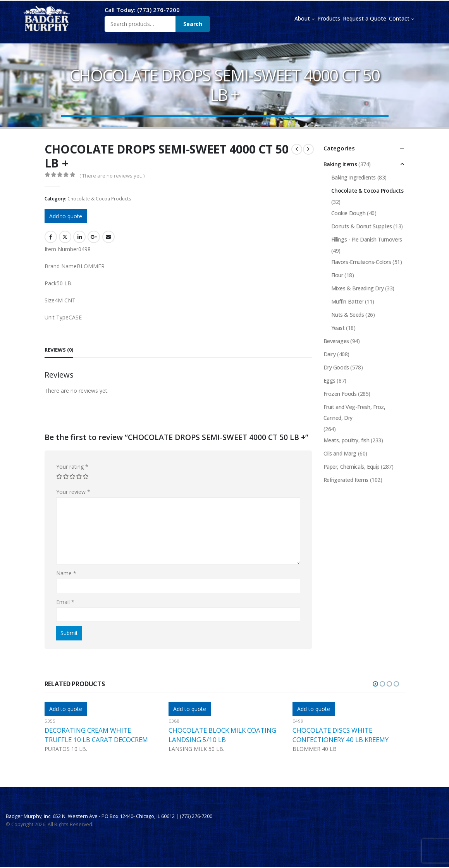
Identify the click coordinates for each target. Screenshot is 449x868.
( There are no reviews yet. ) (112, 176)
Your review (73, 492)
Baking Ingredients (354, 177)
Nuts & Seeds (348, 315)
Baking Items (340, 164)
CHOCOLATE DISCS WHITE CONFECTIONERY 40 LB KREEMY (341, 735)
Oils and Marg (340, 453)
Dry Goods (336, 367)
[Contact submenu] (413, 19)
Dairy (330, 354)
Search (193, 24)
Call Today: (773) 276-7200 (142, 10)
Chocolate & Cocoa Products (99, 199)
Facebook (51, 237)
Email (108, 237)
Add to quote (66, 216)
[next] (308, 149)
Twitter (65, 237)
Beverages (336, 341)
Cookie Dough (348, 213)
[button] (375, 684)
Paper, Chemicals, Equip (352, 467)
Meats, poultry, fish (347, 440)
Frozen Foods (340, 394)
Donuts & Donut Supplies (362, 226)
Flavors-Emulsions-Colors (361, 262)
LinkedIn (79, 237)
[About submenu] (313, 19)
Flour (337, 275)
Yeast (338, 328)
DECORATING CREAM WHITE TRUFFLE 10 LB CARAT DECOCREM (96, 735)
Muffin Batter (348, 301)
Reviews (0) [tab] (59, 350)
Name (66, 573)
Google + (94, 237)
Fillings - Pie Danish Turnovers (367, 239)
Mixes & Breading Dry (358, 288)
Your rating (72, 467)
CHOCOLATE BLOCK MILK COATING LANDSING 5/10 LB (222, 735)
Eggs (329, 381)
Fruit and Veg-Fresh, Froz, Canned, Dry (354, 412)
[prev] (297, 149)
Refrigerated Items (346, 480)
